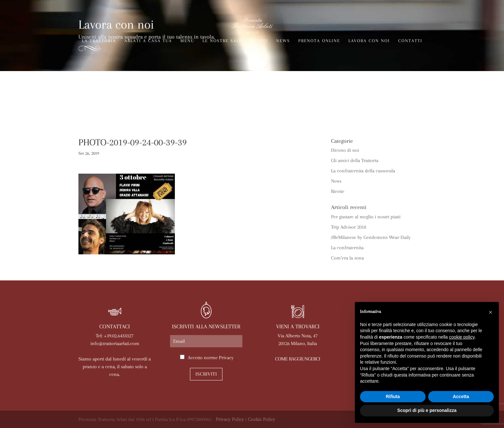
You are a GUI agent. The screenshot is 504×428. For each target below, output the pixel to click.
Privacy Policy (230, 419)
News (283, 41)
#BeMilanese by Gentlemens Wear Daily (371, 237)
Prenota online (319, 41)
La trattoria (99, 41)
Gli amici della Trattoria (355, 160)
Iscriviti (206, 374)
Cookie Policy (261, 419)
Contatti (410, 41)
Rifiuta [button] (393, 396)
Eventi (259, 41)
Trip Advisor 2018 (349, 227)
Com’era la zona (347, 258)
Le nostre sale (222, 41)
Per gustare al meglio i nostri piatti (366, 217)
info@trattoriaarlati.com (115, 343)
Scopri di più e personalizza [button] (427, 410)
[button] (491, 312)
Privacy (226, 358)
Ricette (338, 191)
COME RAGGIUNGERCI (298, 359)
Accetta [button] (461, 396)
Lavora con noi (369, 41)
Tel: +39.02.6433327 (115, 336)
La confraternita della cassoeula (363, 171)
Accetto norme (211, 358)
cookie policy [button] (462, 337)
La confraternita (347, 248)
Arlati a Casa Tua (148, 41)
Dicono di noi (345, 150)
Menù (187, 41)
